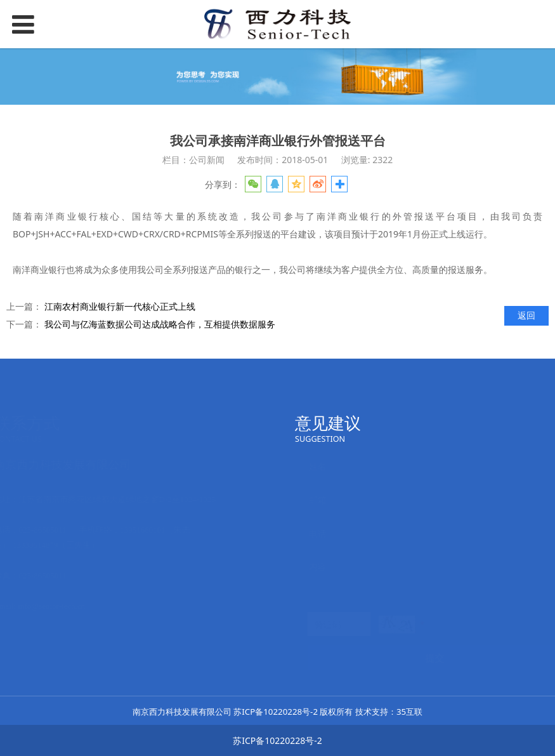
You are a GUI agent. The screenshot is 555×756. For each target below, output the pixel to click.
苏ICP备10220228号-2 (276, 712)
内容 (305, 567)
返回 (526, 315)
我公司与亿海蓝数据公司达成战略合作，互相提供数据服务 (160, 324)
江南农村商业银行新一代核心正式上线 (120, 306)
